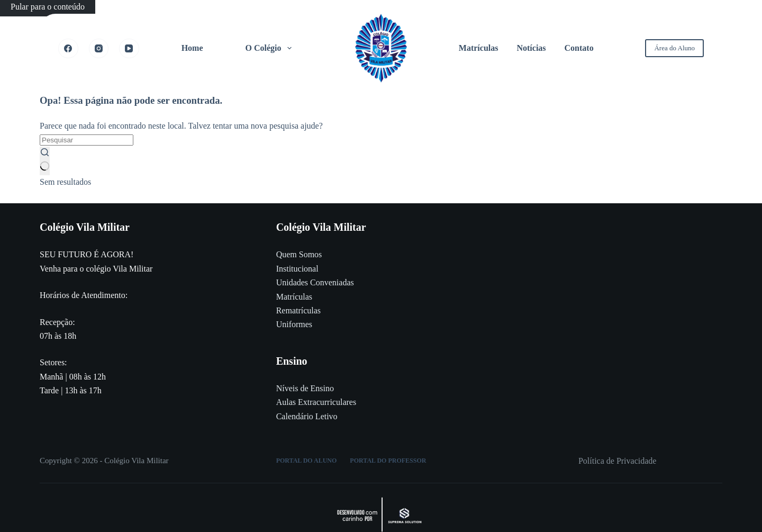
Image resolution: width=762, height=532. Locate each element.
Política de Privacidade (618, 461)
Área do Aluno (674, 48)
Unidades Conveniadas (315, 282)
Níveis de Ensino (305, 388)
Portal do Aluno (307, 461)
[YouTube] (129, 49)
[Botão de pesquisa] (45, 161)
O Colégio (271, 48)
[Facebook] (68, 49)
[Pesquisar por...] (87, 140)
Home (192, 48)
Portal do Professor (388, 461)
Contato (579, 48)
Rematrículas (298, 310)
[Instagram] (99, 49)
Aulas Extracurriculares (316, 402)
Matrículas (479, 48)
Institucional (297, 269)
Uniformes (294, 324)
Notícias (531, 48)
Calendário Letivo (307, 416)
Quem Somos (299, 254)
